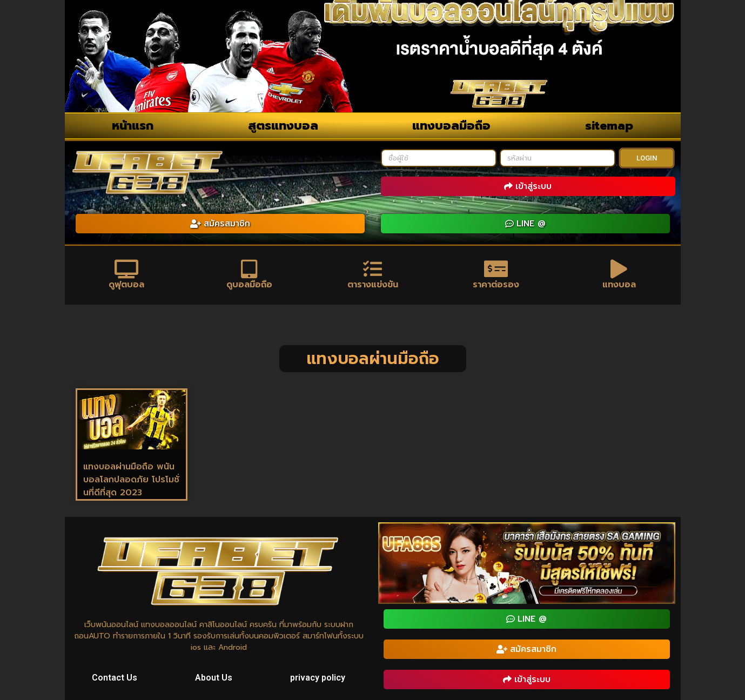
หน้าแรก (133, 126)
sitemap (609, 126)
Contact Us (115, 678)
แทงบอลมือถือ (451, 126)
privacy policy (318, 678)
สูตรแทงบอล (283, 126)
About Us (214, 678)
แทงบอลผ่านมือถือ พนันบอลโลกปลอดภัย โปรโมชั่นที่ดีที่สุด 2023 (131, 480)
